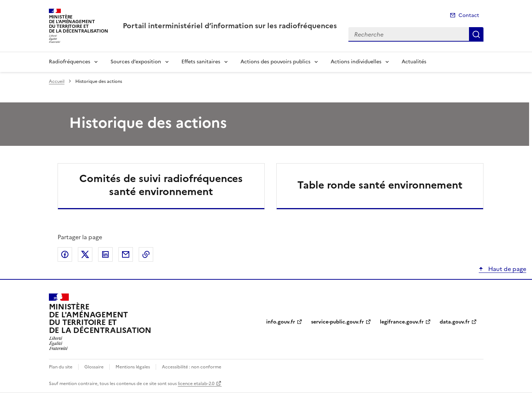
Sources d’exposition (136, 62)
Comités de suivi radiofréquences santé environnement (161, 185)
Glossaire (94, 367)
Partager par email (126, 254)
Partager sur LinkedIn (105, 254)
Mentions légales (133, 367)
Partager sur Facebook (65, 254)
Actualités (414, 62)
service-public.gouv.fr (338, 322)
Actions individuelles (356, 62)
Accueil (57, 81)
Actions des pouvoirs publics (275, 62)
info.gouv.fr (281, 322)
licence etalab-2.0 (196, 384)
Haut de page (506, 269)
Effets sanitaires (201, 62)
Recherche (476, 34)
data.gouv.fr (455, 322)
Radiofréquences (70, 62)
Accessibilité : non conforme (192, 367)
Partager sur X (85, 254)
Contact (469, 15)
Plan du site (61, 367)
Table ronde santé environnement (380, 185)
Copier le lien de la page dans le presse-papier (146, 254)
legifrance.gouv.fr (402, 322)
